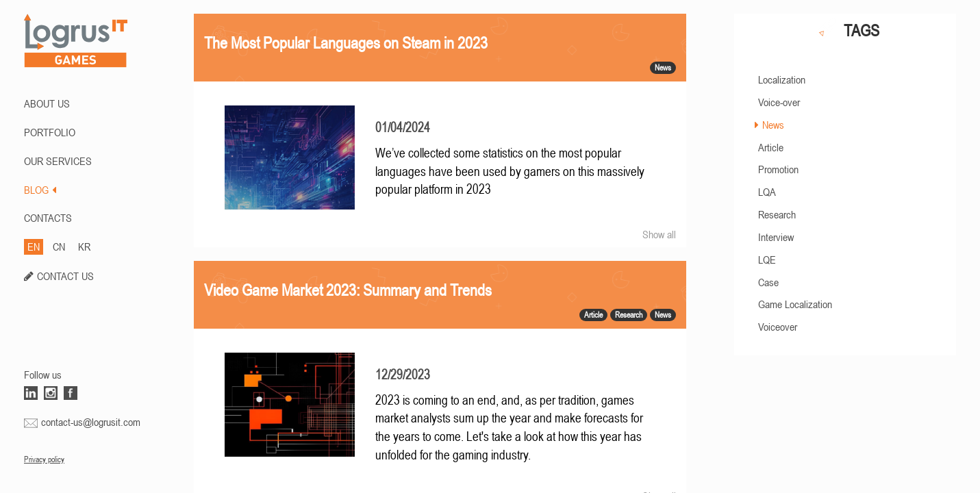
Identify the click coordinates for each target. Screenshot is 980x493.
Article (771, 147)
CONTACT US (65, 276)
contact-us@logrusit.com (91, 422)
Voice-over (779, 102)
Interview (776, 237)
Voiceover (778, 327)
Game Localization (795, 304)
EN (34, 246)
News (773, 125)
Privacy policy (44, 459)
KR (84, 246)
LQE (767, 260)
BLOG (40, 190)
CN (59, 246)
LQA (767, 192)
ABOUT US (47, 103)
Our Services (58, 161)
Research (777, 214)
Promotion (778, 169)
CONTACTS (48, 218)
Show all (659, 234)
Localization (782, 79)
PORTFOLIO (50, 132)
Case (768, 282)
